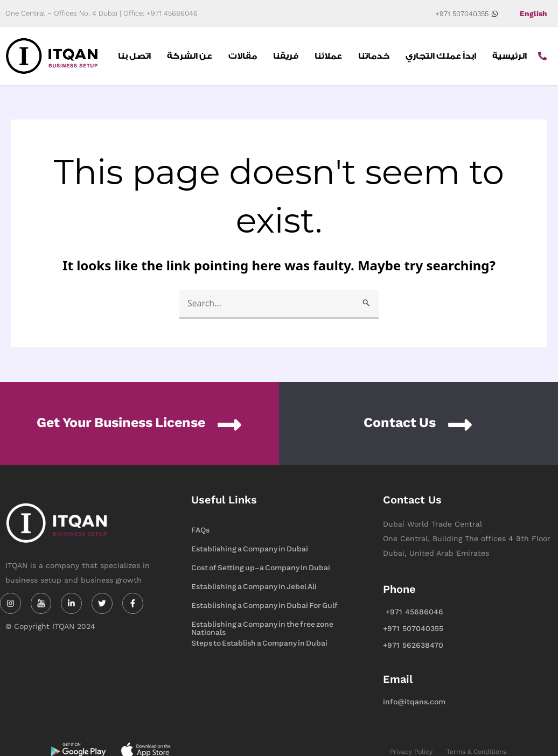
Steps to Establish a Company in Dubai (259, 643)
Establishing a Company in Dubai (250, 549)
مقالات (243, 56)
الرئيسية (510, 56)
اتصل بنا (134, 56)
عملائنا (328, 56)
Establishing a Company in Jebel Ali (254, 587)
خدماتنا (374, 56)
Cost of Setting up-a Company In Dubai (261, 568)
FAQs (200, 530)
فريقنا (286, 56)
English (533, 13)
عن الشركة (190, 56)
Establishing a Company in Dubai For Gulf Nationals (264, 606)
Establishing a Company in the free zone (262, 624)
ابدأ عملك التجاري (441, 56)
